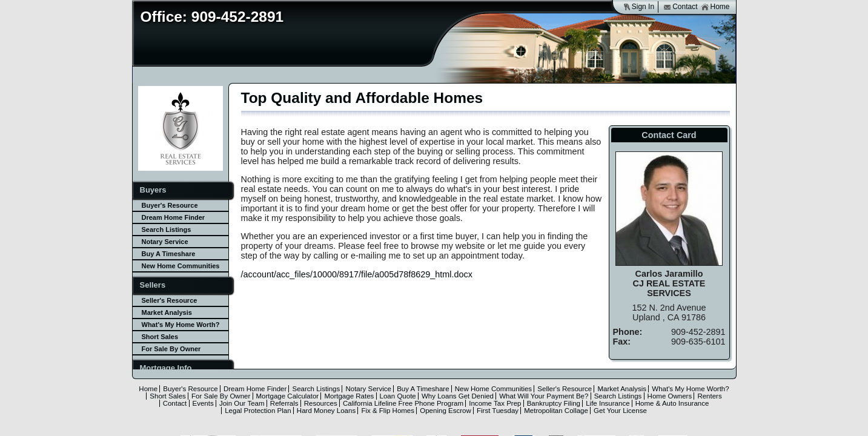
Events (203, 403)
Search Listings (167, 230)
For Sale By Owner (171, 349)
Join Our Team (242, 403)
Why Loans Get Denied (458, 396)
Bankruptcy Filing (554, 403)
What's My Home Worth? (181, 325)
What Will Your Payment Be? (544, 396)
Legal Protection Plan (258, 411)
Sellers (153, 285)
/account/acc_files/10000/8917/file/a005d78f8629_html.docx (357, 274)
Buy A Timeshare (169, 254)
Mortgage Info (166, 368)
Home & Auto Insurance (672, 403)
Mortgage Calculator (288, 396)
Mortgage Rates (349, 396)
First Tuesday (498, 411)
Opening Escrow (446, 411)
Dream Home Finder (174, 217)
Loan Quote (398, 396)
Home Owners (670, 396)
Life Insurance (608, 403)
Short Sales (160, 337)
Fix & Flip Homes (388, 411)
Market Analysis (167, 312)
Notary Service (165, 242)
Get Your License (620, 411)
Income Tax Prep (495, 403)
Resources (321, 403)
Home (715, 7)
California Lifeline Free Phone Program (403, 403)
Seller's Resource (170, 300)
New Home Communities (181, 266)
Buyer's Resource (170, 205)
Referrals (284, 403)
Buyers (153, 190)
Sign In (638, 7)
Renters (709, 396)
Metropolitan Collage (556, 411)
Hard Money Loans (326, 411)
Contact (680, 7)
